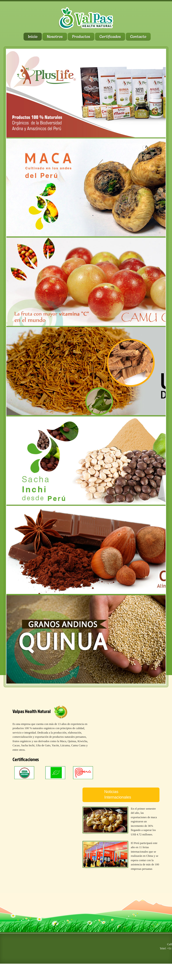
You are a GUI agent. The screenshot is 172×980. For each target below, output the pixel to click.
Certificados (110, 36)
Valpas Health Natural (32, 711)
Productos (81, 36)
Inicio (33, 36)
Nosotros (55, 36)
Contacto (138, 36)
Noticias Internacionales (118, 794)
